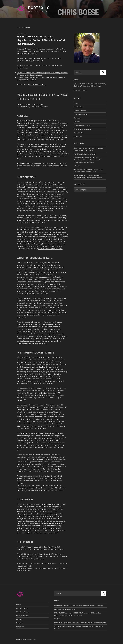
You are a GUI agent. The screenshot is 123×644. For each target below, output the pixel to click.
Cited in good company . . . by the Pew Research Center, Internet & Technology (79, 606)
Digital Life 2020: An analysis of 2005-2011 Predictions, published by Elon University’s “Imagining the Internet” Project (88, 160)
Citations (77, 166)
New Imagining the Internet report (85, 154)
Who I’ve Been (79, 107)
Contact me (78, 136)
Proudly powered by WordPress (26, 639)
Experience (78, 118)
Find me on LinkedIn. (80, 90)
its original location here (37, 85)
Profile (76, 103)
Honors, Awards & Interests (83, 125)
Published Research (23, 615)
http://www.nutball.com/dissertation (54, 123)
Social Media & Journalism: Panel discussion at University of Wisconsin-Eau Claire (80, 623)
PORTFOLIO (39, 8)
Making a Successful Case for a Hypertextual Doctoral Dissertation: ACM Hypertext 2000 (41, 40)
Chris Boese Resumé (81, 114)
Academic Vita (79, 133)
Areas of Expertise (80, 111)
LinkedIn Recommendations (83, 129)
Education (77, 122)
